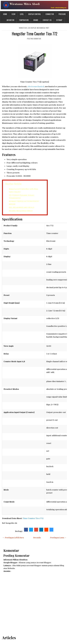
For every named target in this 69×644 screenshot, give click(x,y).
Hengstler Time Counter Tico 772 (35, 34)
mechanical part (43, 28)
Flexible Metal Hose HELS (21, 211)
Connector (50, 14)
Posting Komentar (34, 39)
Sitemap (59, 20)
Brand (36, 20)
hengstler (23, 28)
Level (22, 14)
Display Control (35, 14)
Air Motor (10, 20)
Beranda (37, 538)
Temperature (24, 20)
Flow (13, 14)
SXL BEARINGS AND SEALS (21, 208)
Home (5, 14)
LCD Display (32, 28)
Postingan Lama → (58, 538)
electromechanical (36, 87)
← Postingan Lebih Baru (13, 538)
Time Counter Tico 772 (33, 518)
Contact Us (47, 20)
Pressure (62, 14)
